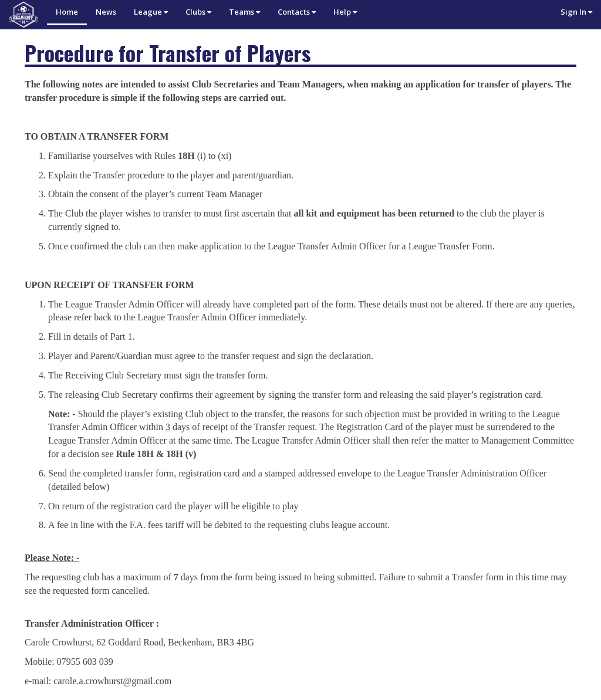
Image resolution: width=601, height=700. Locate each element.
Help (345, 12)
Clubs (198, 12)
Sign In (576, 12)
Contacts (297, 12)
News (106, 12)
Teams (244, 12)
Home (67, 12)
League (151, 12)
